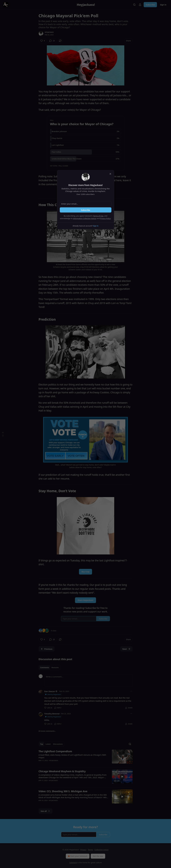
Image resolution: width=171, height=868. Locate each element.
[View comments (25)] (52, 41)
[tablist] (49, 667)
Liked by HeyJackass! (53, 694)
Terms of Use (98, 216)
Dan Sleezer (50, 691)
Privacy (83, 850)
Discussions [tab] (58, 744)
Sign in (163, 5)
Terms (90, 850)
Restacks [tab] (55, 667)
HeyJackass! (49, 32)
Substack (73, 863)
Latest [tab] (48, 744)
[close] (110, 174)
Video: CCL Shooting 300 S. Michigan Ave (63, 791)
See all (45, 811)
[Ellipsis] (131, 691)
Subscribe (150, 5)
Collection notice (102, 850)
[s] (122, 777)
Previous (47, 649)
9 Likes (54, 631)
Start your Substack (77, 856)
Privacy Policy (105, 218)
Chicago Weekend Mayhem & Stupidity (62, 771)
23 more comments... (47, 731)
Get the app (98, 856)
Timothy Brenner (52, 714)
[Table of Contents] (3, 434)
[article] (86, 758)
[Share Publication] (140, 5)
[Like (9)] (43, 41)
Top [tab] (42, 744)
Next (126, 649)
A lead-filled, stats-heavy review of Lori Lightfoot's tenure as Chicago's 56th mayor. (72, 756)
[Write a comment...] (88, 680)
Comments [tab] (45, 667)
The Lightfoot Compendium (55, 751)
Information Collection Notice (85, 218)
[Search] (134, 5)
